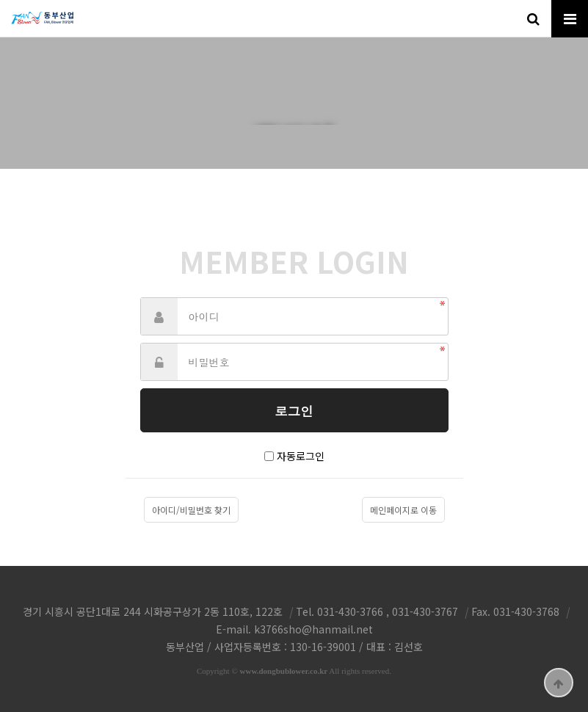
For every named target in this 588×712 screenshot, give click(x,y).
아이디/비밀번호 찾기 (191, 510)
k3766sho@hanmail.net (313, 629)
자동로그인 (301, 456)
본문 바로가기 (0, 0)
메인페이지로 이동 (403, 510)
